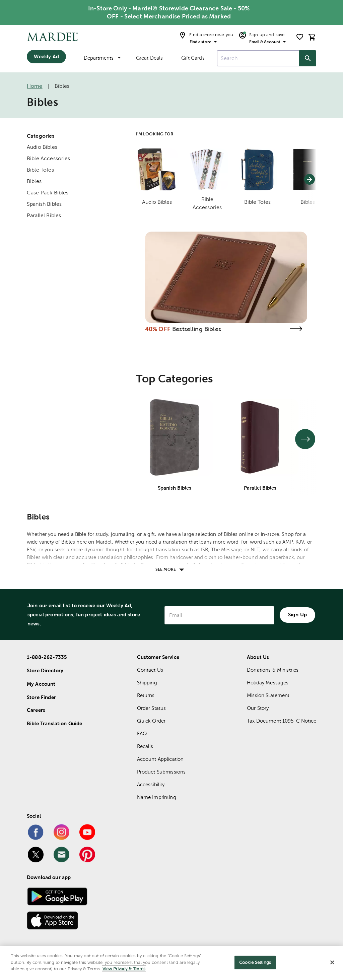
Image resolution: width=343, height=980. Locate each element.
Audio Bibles (42, 147)
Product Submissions (161, 772)
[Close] (332, 963)
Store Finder (41, 697)
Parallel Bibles (44, 215)
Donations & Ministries (273, 670)
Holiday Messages (268, 683)
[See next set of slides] (305, 439)
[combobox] (258, 58)
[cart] (312, 37)
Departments (102, 58)
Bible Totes (40, 170)
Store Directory (45, 670)
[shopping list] (300, 37)
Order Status (152, 708)
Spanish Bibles (44, 204)
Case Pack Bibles (48, 193)
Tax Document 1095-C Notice (282, 721)
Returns (146, 695)
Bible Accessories (49, 158)
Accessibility (151, 784)
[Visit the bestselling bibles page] (296, 329)
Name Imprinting (157, 797)
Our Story (258, 708)
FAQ (142, 733)
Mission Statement (268, 695)
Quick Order (151, 721)
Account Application (160, 759)
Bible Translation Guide (54, 723)
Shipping (147, 683)
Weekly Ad (46, 56)
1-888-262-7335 (47, 657)
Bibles (34, 181)
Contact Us (150, 670)
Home (35, 86)
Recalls (145, 746)
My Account (41, 684)
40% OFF (158, 329)
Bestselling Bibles (197, 329)
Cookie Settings (255, 962)
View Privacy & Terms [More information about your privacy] (124, 969)
